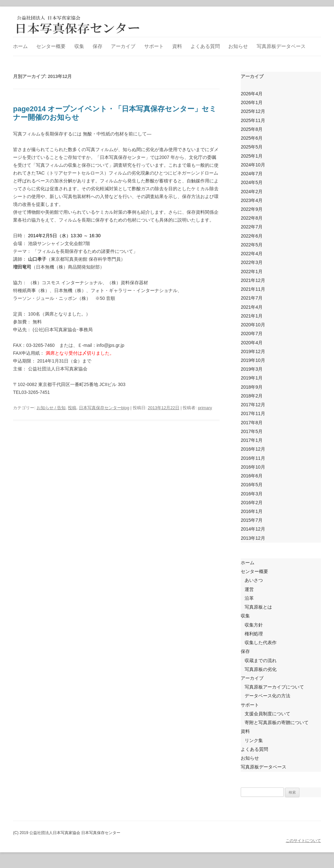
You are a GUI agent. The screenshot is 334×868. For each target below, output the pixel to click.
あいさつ (254, 580)
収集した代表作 (261, 643)
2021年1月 (252, 316)
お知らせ (238, 46)
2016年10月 (253, 467)
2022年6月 (252, 236)
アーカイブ (123, 46)
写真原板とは (258, 607)
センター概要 (51, 46)
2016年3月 (252, 494)
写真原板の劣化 (261, 669)
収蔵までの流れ (261, 660)
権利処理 (254, 634)
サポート (154, 46)
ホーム (20, 46)
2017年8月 (252, 423)
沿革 (249, 598)
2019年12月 (253, 351)
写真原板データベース (281, 46)
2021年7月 (252, 298)
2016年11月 (253, 458)
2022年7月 (252, 227)
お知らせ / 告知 (51, 408)
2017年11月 (253, 413)
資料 (177, 46)
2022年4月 (252, 254)
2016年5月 (252, 485)
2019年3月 (252, 369)
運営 (249, 589)
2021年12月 (253, 280)
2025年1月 (252, 156)
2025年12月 (253, 111)
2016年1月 (252, 511)
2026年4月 (252, 94)
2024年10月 (253, 165)
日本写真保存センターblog (104, 408)
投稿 (72, 408)
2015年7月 (252, 520)
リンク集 (254, 740)
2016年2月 (252, 503)
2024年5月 (252, 182)
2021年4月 (252, 307)
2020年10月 (253, 325)
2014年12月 (253, 529)
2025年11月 (253, 120)
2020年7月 (252, 333)
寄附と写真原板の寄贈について (277, 722)
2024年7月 (252, 174)
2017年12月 (253, 405)
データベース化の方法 (267, 696)
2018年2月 (252, 396)
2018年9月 (252, 387)
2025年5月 (252, 147)
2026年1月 (252, 102)
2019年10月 (253, 360)
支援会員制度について (267, 714)
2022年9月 (252, 209)
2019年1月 (252, 378)
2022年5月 (252, 245)
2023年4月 (252, 200)
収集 (79, 46)
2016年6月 (252, 476)
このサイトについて (303, 841)
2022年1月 (252, 271)
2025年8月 (252, 129)
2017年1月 (252, 440)
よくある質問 (205, 46)
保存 (98, 46)
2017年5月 (252, 431)
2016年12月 (253, 449)
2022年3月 (252, 262)
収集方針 (254, 625)
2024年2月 (252, 192)
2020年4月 (252, 343)
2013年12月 (253, 538)
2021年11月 (253, 289)
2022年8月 (252, 218)
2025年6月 (252, 138)
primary (205, 408)
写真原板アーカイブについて (274, 687)
